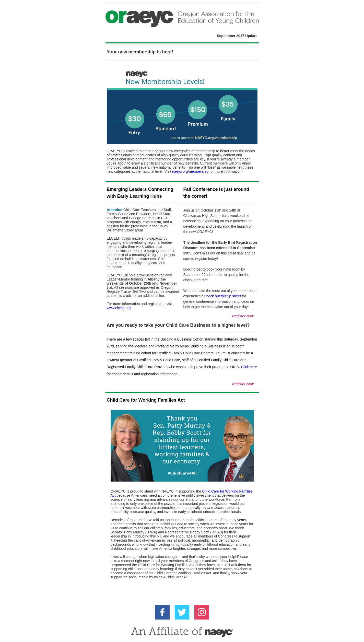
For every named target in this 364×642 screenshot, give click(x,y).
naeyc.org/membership (190, 171)
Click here (249, 367)
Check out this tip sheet (222, 296)
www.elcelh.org (119, 308)
